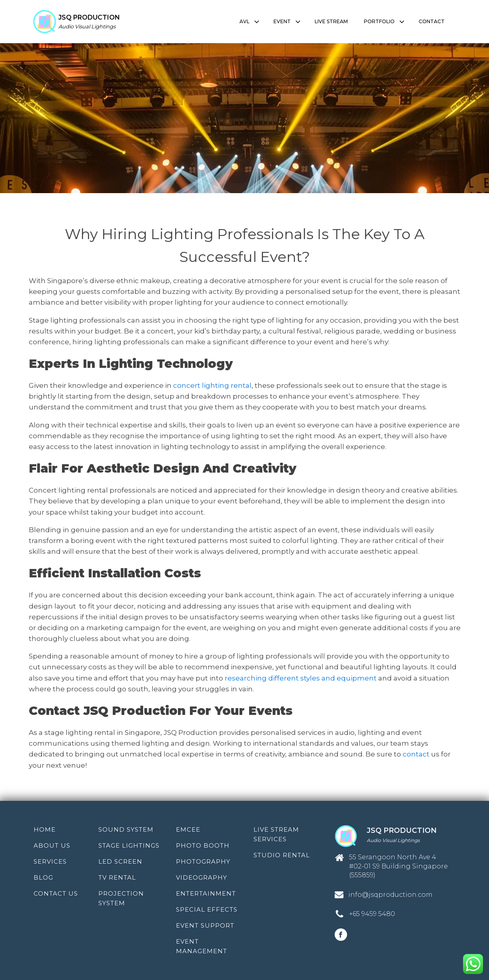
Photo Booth (203, 845)
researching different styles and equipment (301, 678)
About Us (52, 845)
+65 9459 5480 (372, 914)
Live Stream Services (276, 834)
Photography (203, 861)
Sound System (126, 829)
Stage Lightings (129, 845)
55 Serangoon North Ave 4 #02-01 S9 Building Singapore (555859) (398, 866)
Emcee (188, 829)
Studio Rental (282, 855)
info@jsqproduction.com (390, 895)
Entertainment (206, 893)
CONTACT (432, 21)
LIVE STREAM (331, 21)
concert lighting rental (212, 385)
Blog (43, 877)
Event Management (202, 946)
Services (50, 861)
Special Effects (207, 909)
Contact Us (56, 893)
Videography (202, 877)
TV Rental (117, 877)
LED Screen (120, 861)
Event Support (205, 925)
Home (45, 829)
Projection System (121, 898)
